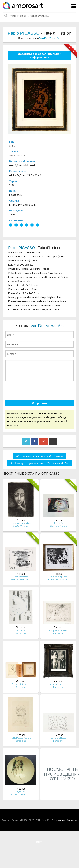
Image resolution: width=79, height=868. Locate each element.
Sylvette (21, 792)
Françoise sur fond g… (21, 523)
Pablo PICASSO (24, 33)
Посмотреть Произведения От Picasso (39, 456)
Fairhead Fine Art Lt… (58, 580)
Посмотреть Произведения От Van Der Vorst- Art (39, 463)
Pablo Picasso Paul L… (21, 738)
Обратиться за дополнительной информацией (40, 55)
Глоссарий (60, 820)
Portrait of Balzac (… (21, 684)
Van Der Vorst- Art (50, 38)
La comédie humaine (58, 684)
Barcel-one (21, 633)
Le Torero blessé (58, 738)
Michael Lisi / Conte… (21, 580)
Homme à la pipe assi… (58, 577)
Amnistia (21, 630)
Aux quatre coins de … (58, 630)
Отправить (40, 403)
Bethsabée (58, 523)
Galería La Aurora (58, 526)
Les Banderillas (21, 577)
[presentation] (33, 391)
